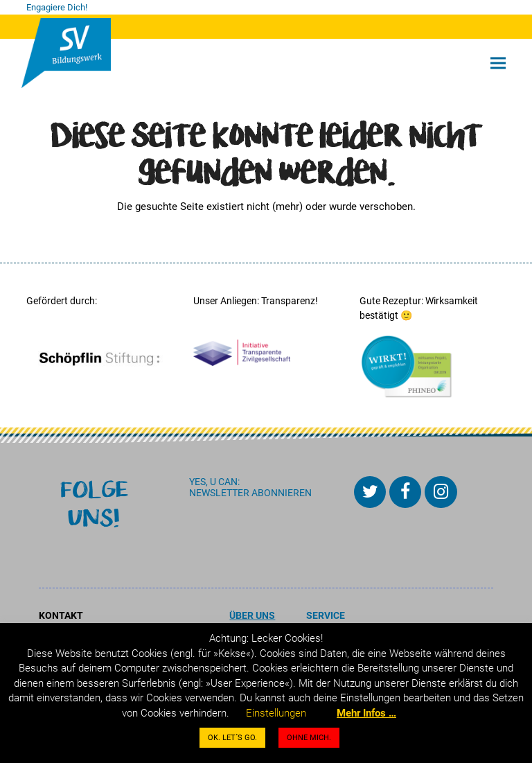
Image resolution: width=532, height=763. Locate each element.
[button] (498, 63)
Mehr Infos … (366, 713)
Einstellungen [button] (276, 713)
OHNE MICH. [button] (309, 738)
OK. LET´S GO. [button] (232, 738)
